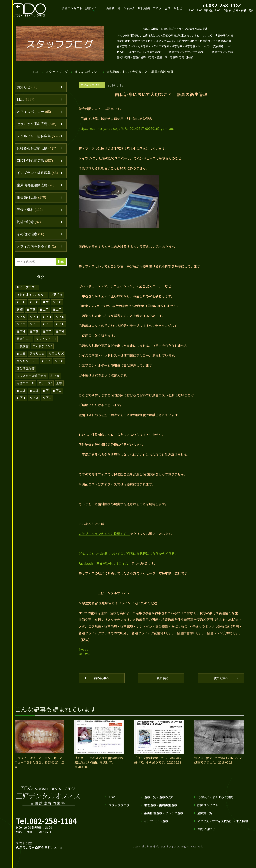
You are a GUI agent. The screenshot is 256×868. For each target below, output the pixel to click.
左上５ (21, 316)
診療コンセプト (74, 8)
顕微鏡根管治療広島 (37, 149)
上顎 (60, 381)
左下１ (47, 395)
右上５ (21, 352)
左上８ (57, 302)
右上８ (55, 374)
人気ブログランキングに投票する (104, 534)
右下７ (46, 359)
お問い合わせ (177, 8)
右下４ (21, 395)
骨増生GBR (24, 338)
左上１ (34, 323)
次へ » (88, 654)
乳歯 (46, 302)
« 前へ (81, 654)
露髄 (20, 309)
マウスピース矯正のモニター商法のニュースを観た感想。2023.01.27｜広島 (39, 763)
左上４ (34, 316)
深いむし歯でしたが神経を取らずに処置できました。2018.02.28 (218, 760)
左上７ (57, 309)
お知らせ (27, 87)
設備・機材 (30, 210)
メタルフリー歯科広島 (38, 136)
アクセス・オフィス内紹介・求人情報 (222, 821)
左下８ (59, 359)
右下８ (34, 302)
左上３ (34, 395)
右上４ (47, 316)
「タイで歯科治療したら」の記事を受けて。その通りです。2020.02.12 (158, 760)
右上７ (44, 309)
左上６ (60, 316)
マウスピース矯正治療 (32, 374)
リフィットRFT (46, 338)
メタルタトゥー (27, 359)
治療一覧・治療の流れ (159, 797)
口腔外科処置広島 (35, 161)
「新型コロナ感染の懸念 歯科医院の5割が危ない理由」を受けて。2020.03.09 (99, 763)
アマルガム (37, 352)
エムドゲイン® (43, 345)
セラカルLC (56, 352)
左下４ (21, 331)
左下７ (47, 331)
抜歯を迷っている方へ (32, 295)
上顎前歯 (57, 295)
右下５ (31, 309)
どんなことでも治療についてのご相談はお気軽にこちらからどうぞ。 (128, 554)
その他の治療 (30, 235)
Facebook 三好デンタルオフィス (105, 564)
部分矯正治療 (26, 367)
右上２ (21, 388)
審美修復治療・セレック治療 (163, 813)
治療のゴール (26, 381)
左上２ (21, 323)
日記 (26, 99)
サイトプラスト (27, 288)
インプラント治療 (156, 821)
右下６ (21, 302)
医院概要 (147, 8)
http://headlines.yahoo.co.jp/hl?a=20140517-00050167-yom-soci (124, 129)
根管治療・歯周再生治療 (160, 805)
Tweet (83, 650)
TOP (36, 72)
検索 (61, 262)
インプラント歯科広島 (37, 173)
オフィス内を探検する (36, 247)
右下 (46, 388)
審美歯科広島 (31, 198)
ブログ (160, 8)
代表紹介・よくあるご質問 (215, 797)
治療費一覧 (116, 8)
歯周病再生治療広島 (36, 186)
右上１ (47, 323)
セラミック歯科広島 (37, 124)
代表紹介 (132, 8)
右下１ (57, 388)
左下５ (34, 331)
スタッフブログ (57, 72)
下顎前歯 (23, 345)
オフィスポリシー (87, 72)
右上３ (34, 388)
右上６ (60, 323)
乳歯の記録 (29, 222)
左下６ (60, 331)
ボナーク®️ (46, 381)
